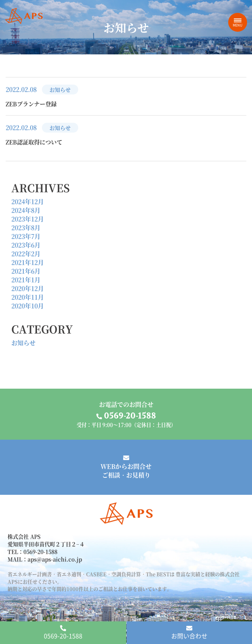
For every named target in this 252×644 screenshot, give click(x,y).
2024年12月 (28, 202)
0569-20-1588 (63, 633)
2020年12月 (28, 288)
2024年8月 (26, 210)
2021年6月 (26, 271)
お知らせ (23, 343)
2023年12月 (28, 219)
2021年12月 (28, 262)
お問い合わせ (189, 633)
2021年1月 (26, 280)
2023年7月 (26, 236)
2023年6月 (26, 245)
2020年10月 (28, 306)
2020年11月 (28, 297)
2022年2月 (26, 254)
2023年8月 (26, 228)
